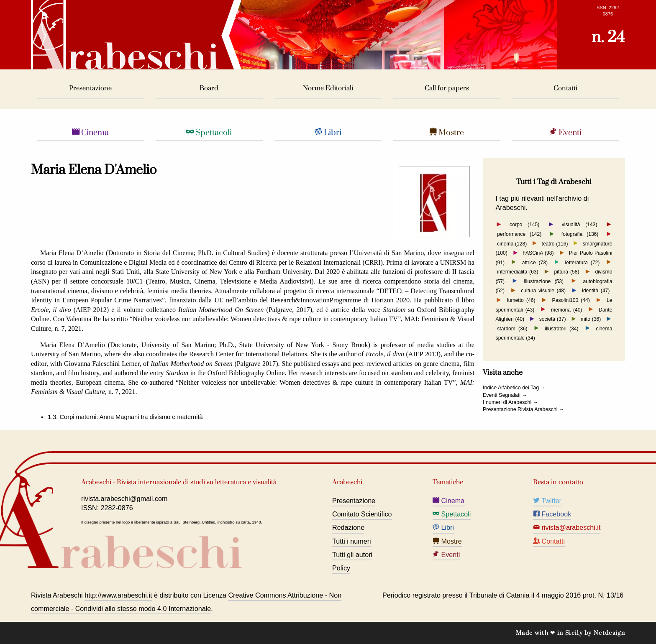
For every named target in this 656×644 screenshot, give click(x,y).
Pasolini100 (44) (571, 300)
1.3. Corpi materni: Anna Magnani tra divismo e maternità (125, 417)
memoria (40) (566, 309)
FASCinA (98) (538, 253)
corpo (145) (524, 225)
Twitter (547, 501)
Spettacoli (209, 133)
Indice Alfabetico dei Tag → (514, 388)
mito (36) (591, 319)
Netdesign (609, 633)
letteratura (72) (583, 262)
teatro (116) (555, 243)
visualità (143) (580, 225)
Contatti (565, 88)
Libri (328, 133)
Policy (341, 568)
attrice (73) (535, 262)
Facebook (552, 514)
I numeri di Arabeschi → (510, 402)
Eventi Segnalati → (505, 395)
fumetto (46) (521, 300)
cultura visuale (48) (543, 291)
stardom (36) (512, 328)
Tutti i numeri (352, 541)
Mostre (447, 133)
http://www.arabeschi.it (118, 595)
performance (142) (519, 234)
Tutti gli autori (352, 555)
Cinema (90, 133)
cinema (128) (512, 243)
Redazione (348, 527)
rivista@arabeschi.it (567, 527)
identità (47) (596, 291)
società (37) (553, 319)
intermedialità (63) (518, 272)
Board (209, 88)
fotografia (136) (580, 234)
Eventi (565, 133)
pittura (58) (566, 272)
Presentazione (90, 88)
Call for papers (447, 88)
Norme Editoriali (328, 88)
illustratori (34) (561, 328)
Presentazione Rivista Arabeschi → (524, 409)
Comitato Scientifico (362, 514)
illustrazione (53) (544, 281)
